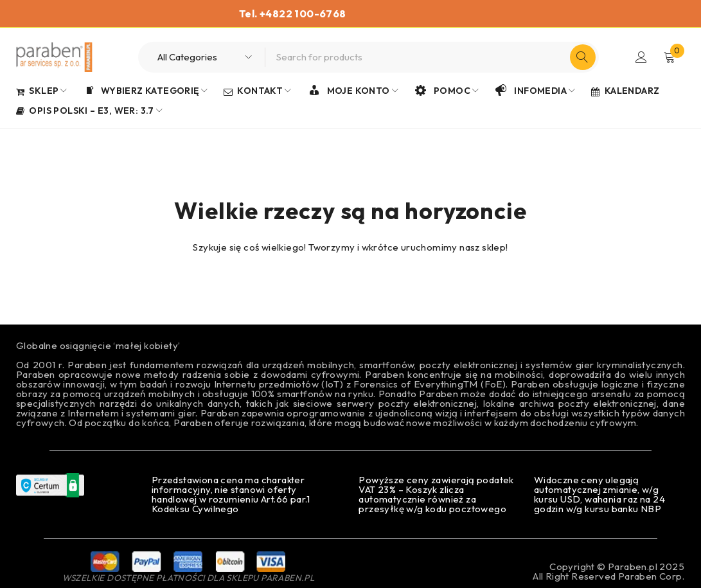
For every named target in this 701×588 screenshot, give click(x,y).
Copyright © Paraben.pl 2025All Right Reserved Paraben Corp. (608, 571)
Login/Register (641, 57)
